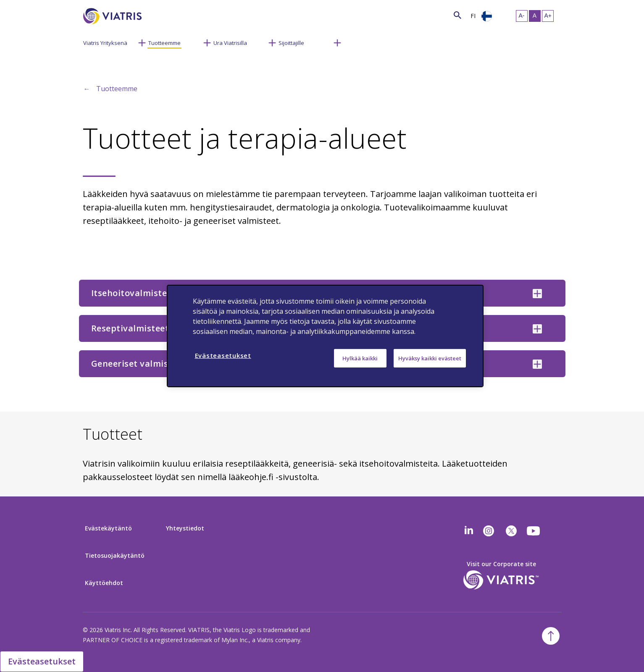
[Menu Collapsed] (142, 42)
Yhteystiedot (185, 528)
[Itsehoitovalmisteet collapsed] (537, 294)
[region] (325, 336)
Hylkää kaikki (360, 358)
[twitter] (511, 531)
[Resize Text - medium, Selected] (535, 16)
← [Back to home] (87, 89)
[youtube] (534, 531)
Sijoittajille (291, 43)
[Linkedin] (469, 531)
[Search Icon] (457, 15)
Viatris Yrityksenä (105, 43)
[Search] (157, 15)
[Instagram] (489, 531)
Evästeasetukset (42, 661)
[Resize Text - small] (522, 16)
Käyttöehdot (104, 583)
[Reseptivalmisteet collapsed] (537, 329)
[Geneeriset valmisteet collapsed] (537, 364)
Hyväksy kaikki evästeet (430, 358)
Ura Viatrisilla (230, 43)
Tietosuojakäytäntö (115, 555)
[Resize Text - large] (548, 16)
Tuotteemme (164, 43)
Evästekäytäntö (108, 528)
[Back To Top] (551, 636)
